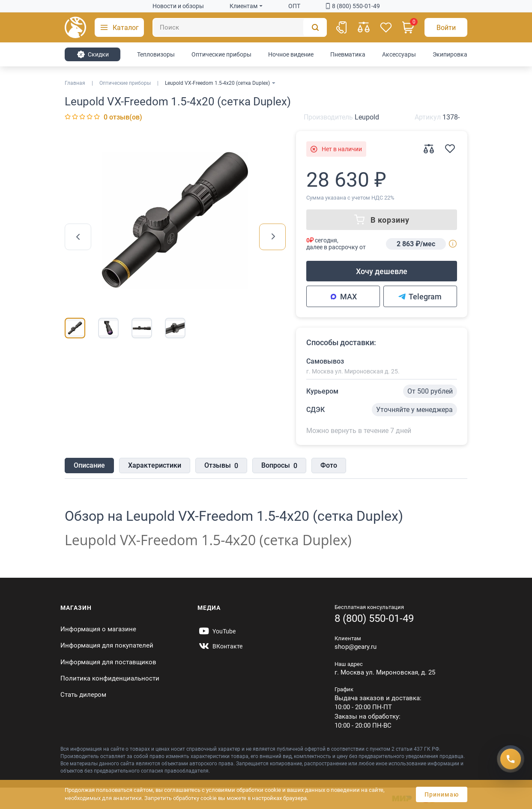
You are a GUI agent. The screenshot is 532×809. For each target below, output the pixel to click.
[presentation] (78, 237)
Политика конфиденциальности (110, 678)
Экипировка (450, 54)
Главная (75, 83)
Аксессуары (399, 54)
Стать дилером (83, 695)
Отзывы (221, 466)
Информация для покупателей (107, 645)
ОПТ (294, 6)
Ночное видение (291, 54)
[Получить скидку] (511, 759)
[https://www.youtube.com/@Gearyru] (217, 631)
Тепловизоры (156, 54)
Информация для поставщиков (108, 662)
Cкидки (93, 54)
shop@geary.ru (356, 647)
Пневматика (348, 54)
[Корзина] (408, 27)
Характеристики (155, 465)
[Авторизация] (446, 27)
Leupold (367, 117)
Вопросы (279, 466)
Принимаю (442, 794)
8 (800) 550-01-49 (353, 6)
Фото (329, 465)
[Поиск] (240, 27)
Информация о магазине (98, 629)
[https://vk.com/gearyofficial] (220, 646)
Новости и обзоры (178, 6)
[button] (119, 27)
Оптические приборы (221, 54)
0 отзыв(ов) (123, 117)
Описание (89, 465)
